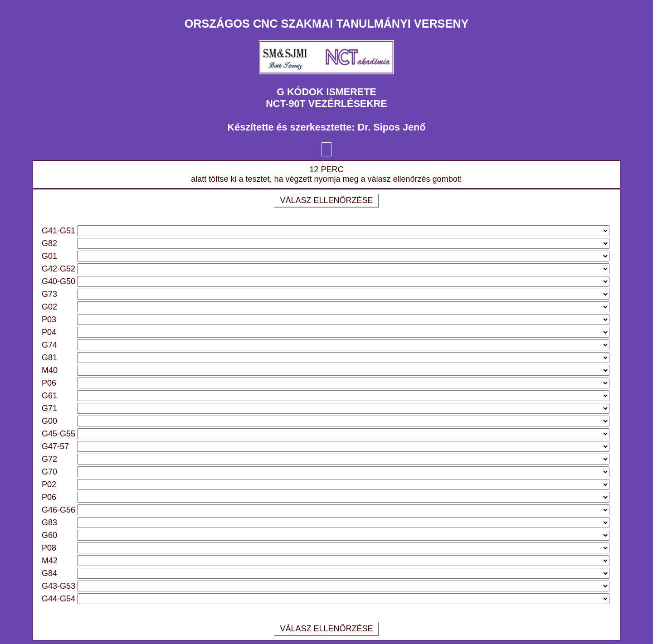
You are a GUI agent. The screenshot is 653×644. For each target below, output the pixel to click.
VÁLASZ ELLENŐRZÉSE (326, 200)
